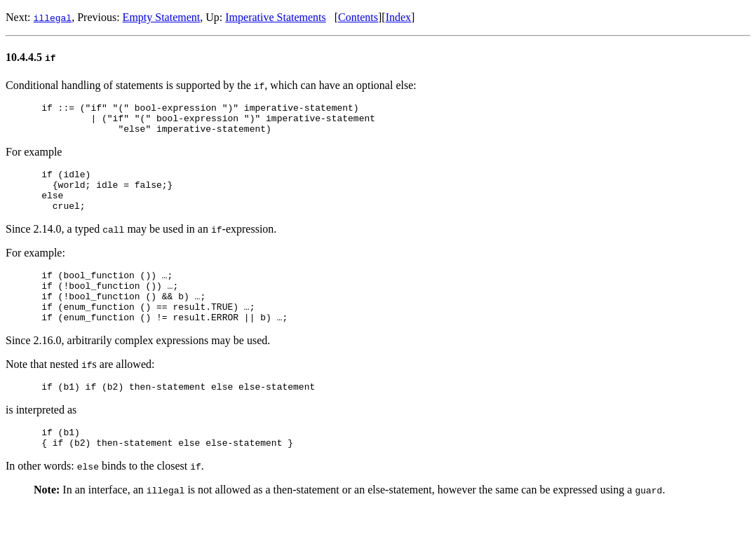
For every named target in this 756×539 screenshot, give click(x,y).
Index (398, 17)
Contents (358, 17)
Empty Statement (162, 17)
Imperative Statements (276, 17)
